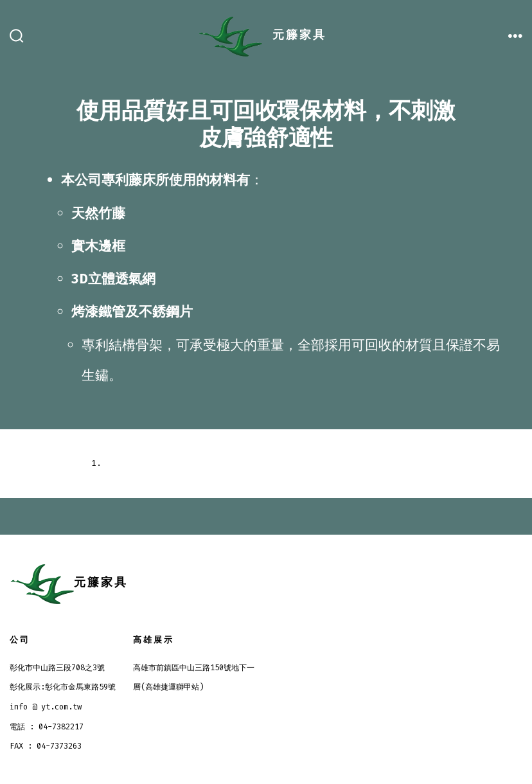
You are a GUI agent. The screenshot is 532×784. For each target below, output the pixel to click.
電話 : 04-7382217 (47, 727)
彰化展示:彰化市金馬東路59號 (63, 687)
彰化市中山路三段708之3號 (57, 668)
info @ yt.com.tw (46, 707)
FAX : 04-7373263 (46, 746)
